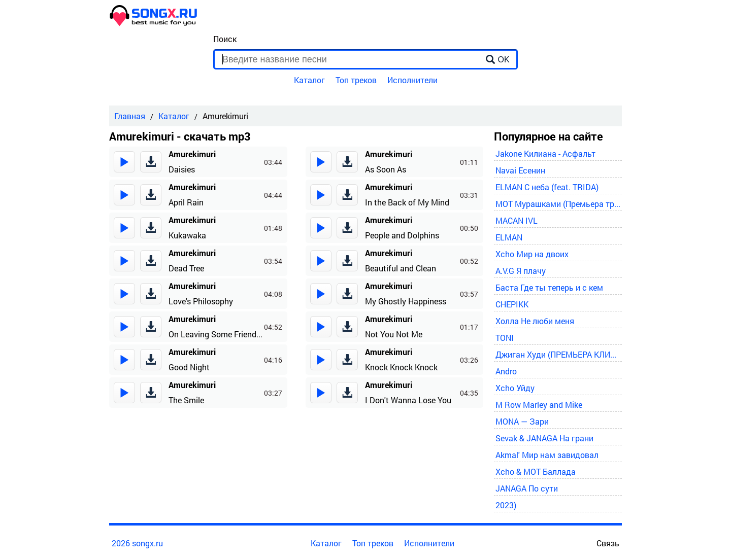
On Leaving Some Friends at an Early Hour (244, 334)
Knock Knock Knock (401, 367)
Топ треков (356, 80)
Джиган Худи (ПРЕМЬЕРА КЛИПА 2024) (558, 354)
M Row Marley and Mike (539, 405)
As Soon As (386, 169)
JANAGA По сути (527, 488)
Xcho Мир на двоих (532, 254)
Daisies (182, 169)
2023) (506, 505)
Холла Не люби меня (535, 321)
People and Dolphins (402, 235)
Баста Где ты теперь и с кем (549, 287)
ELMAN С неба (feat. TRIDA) (547, 187)
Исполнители (412, 80)
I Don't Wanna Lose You (408, 400)
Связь (608, 543)
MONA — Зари (522, 421)
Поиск (225, 39)
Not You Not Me (394, 334)
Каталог (309, 80)
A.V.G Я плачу (521, 271)
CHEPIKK (512, 304)
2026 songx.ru (137, 543)
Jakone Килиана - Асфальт (545, 153)
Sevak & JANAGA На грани (544, 438)
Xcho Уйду (515, 388)
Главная (130, 116)
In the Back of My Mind (407, 202)
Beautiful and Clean (401, 268)
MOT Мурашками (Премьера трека (558, 204)
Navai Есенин (520, 170)
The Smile (186, 400)
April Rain (186, 202)
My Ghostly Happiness (406, 301)
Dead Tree (186, 268)
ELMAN (509, 237)
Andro (506, 371)
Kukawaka (187, 235)
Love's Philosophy (201, 301)
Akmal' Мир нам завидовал (547, 455)
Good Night (189, 367)
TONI (505, 338)
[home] (154, 23)
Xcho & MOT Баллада (536, 471)
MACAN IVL (517, 220)
